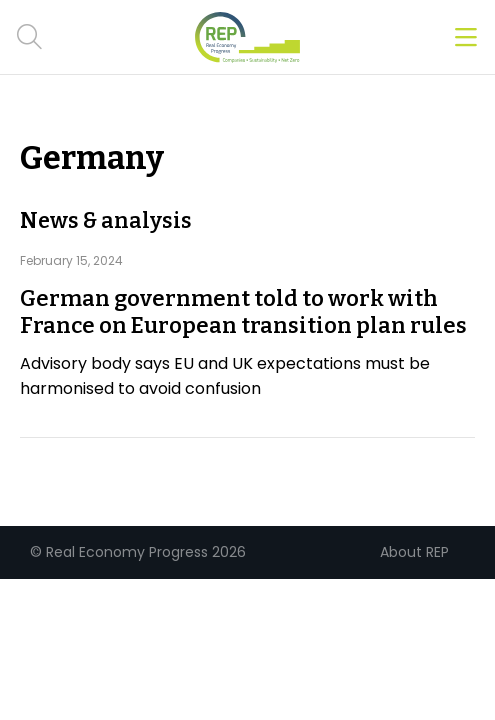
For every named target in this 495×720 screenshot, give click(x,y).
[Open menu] (466, 37)
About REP (414, 552)
